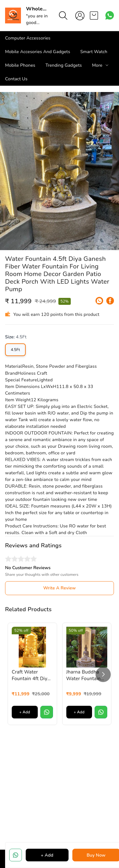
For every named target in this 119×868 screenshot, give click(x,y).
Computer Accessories (28, 38)
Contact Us (16, 79)
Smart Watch (94, 52)
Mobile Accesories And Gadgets (38, 52)
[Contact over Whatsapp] (110, 15)
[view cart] (94, 15)
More (97, 65)
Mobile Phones (20, 65)
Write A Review (60, 588)
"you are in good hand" (37, 23)
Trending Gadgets (64, 65)
